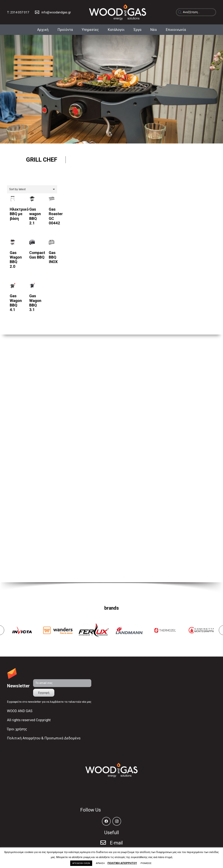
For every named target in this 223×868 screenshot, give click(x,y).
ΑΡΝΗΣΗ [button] (100, 863)
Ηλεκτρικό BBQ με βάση (19, 214)
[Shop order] (32, 189)
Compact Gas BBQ (37, 255)
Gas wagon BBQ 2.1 (35, 216)
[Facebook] (106, 821)
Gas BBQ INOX (53, 257)
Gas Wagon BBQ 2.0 (16, 260)
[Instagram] (117, 821)
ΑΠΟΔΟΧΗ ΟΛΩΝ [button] (81, 863)
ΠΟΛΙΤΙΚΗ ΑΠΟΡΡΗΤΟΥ (122, 863)
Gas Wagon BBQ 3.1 (35, 303)
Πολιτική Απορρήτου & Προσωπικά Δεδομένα (44, 738)
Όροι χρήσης (17, 729)
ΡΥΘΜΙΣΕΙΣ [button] (146, 863)
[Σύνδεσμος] (37, 12)
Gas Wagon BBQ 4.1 (16, 303)
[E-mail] (105, 843)
